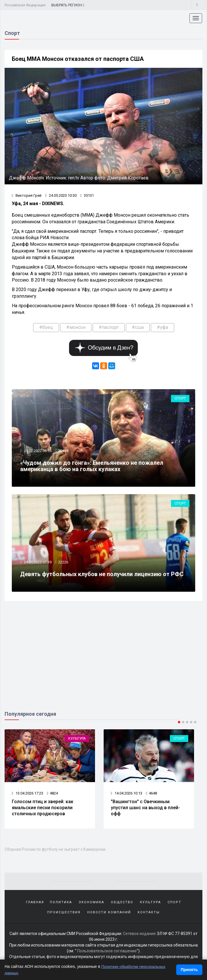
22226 (63, 563)
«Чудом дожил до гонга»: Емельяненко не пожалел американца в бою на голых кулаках (92, 467)
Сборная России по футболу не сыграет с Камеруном (55, 851)
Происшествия (64, 914)
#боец (46, 328)
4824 (52, 795)
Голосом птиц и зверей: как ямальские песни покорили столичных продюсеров (43, 809)
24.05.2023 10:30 (61, 196)
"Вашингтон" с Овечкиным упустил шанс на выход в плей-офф (145, 809)
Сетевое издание (139, 935)
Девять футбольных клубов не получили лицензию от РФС (102, 575)
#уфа (163, 328)
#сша (138, 328)
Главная (35, 904)
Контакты (149, 914)
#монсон (76, 328)
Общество (122, 904)
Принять (189, 970)
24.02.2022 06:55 (38, 452)
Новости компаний (109, 914)
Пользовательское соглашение (107, 953)
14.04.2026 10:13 (127, 795)
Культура (77, 740)
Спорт (180, 399)
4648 (151, 795)
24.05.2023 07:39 (38, 563)
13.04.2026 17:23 (27, 795)
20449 (63, 452)
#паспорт (109, 328)
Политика (61, 904)
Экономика (91, 904)
